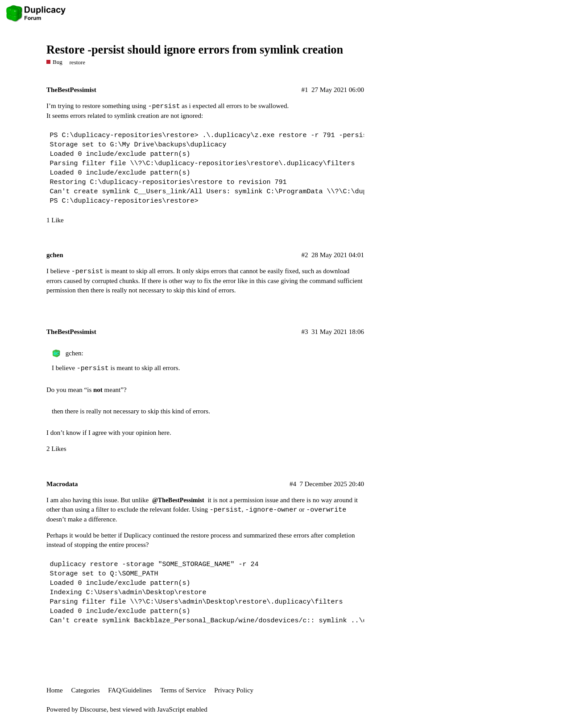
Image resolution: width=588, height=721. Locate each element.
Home (55, 690)
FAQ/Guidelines (130, 690)
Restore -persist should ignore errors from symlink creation (195, 50)
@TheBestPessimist (178, 500)
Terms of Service (183, 690)
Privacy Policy (234, 690)
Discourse (93, 709)
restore (78, 62)
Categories (85, 690)
